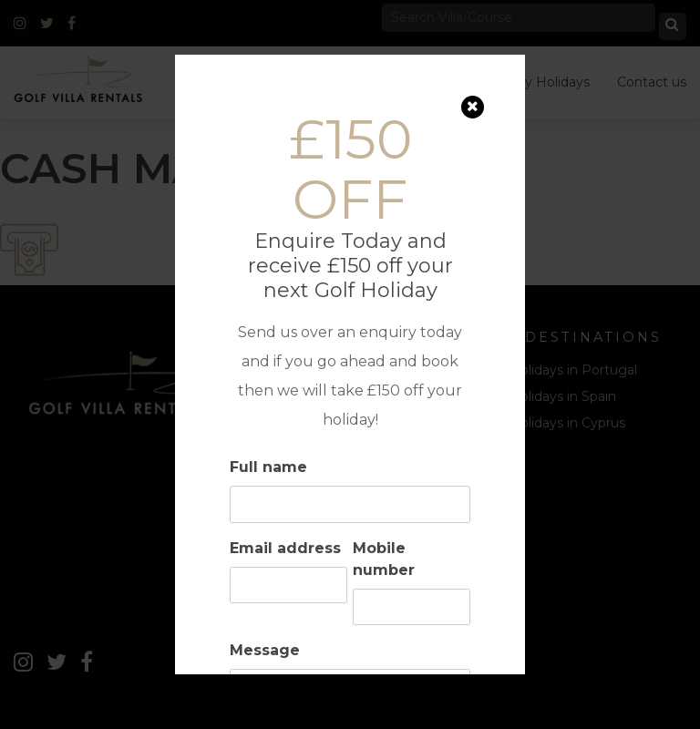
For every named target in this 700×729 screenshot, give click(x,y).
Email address (285, 548)
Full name (268, 467)
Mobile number (384, 559)
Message (265, 650)
